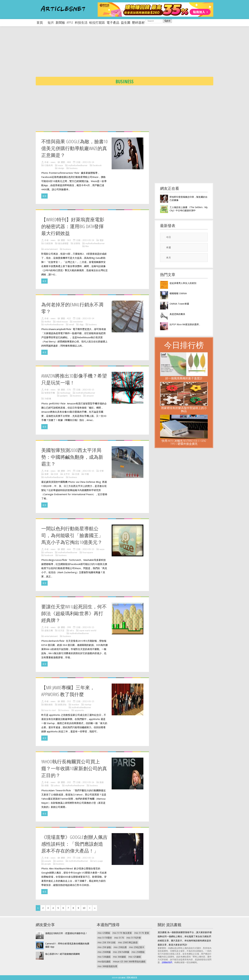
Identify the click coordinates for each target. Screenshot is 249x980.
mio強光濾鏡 (104, 961)
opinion (60, 861)
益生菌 (126, 22)
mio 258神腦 (104, 952)
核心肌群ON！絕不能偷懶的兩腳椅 (63, 954)
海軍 (47, 474)
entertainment (51, 249)
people (48, 861)
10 (84, 908)
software (49, 552)
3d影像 (48, 399)
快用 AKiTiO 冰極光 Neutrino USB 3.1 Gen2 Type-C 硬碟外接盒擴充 (184, 442)
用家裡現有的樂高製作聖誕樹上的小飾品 (184, 409)
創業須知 (62, 705)
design (61, 168)
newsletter (78, 322)
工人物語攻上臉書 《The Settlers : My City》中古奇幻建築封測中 (189, 209)
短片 (51, 22)
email (72, 324)
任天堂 (61, 630)
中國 (87, 474)
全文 (44, 196)
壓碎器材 (138, 22)
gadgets (64, 396)
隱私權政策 (132, 977)
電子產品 (113, 22)
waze (61, 165)
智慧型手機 (50, 393)
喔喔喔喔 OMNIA (178, 293)
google (48, 864)
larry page (98, 861)
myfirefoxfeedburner (78, 165)
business (74, 168)
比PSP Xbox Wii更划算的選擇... (185, 324)
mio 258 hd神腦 (121, 952)
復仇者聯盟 (63, 243)
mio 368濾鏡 (119, 957)
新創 (102, 782)
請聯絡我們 (167, 962)
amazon (90, 396)
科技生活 (81, 22)
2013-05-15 (88, 390)
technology (65, 393)
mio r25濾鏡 (135, 957)
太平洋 (67, 474)
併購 (47, 785)
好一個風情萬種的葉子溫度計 (184, 378)
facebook (97, 165)
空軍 (102, 471)
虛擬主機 (49, 630)
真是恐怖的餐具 (177, 314)
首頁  (41, 22)
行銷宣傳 (49, 243)
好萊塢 (77, 243)
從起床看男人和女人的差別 (183, 283)
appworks (79, 710)
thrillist (48, 322)
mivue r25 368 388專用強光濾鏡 (129, 961)
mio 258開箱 (138, 952)
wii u (72, 630)
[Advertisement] (131, 54)
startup (88, 705)
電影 (102, 240)
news (53, 162)
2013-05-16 (88, 782)
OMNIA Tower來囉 (179, 304)
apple (70, 22)
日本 (56, 474)
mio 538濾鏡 (104, 957)
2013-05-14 (88, 162)
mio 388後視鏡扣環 (107, 966)
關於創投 (49, 705)
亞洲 (77, 474)
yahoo (57, 785)
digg (81, 324)
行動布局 (49, 165)
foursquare (88, 552)
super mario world (88, 630)
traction (75, 705)
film (87, 246)
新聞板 (60, 22)
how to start (50, 710)
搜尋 (168, 21)
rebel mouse (62, 322)
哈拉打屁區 (97, 22)
